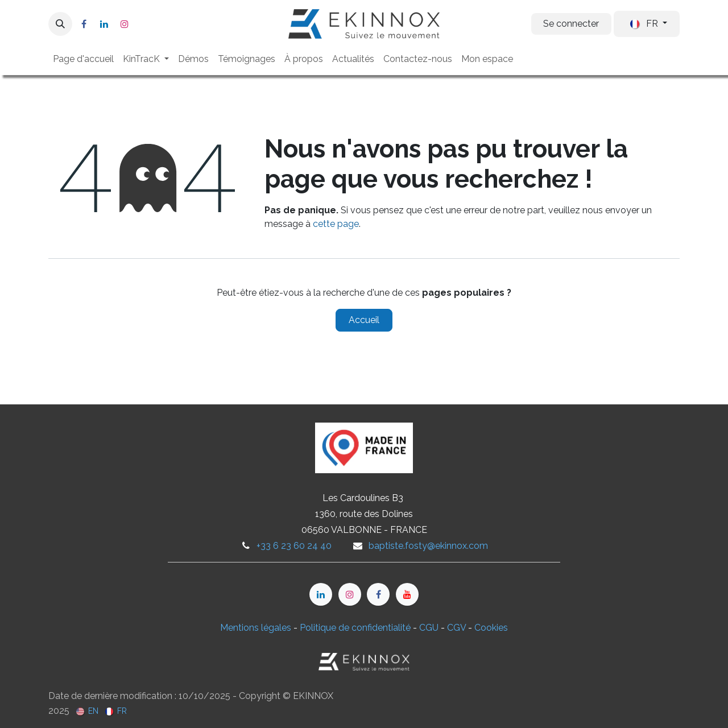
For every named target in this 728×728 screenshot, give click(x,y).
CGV (456, 628)
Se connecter (571, 24)
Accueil (364, 320)
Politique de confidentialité (355, 628)
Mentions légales (256, 628)
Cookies (491, 628)
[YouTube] (407, 594)
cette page (336, 224)
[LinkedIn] (104, 24)
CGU (429, 628)
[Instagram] (125, 24)
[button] (60, 24)
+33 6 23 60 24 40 (294, 546)
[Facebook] (84, 24)
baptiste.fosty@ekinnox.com (428, 546)
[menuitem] (83, 59)
